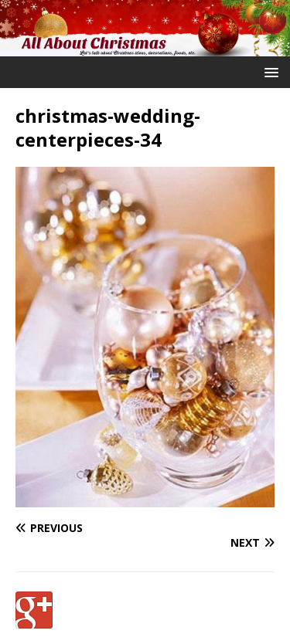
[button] (269, 71)
